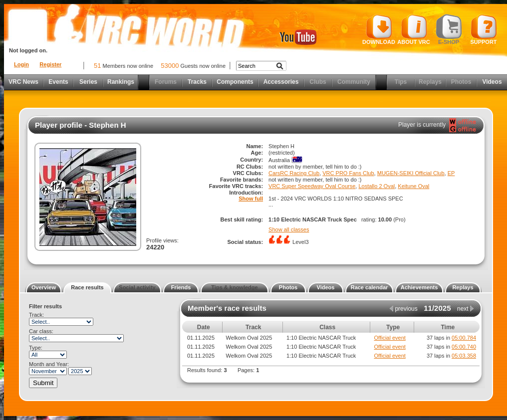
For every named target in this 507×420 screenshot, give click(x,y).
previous (403, 309)
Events (58, 82)
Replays (430, 82)
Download (379, 29)
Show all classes (289, 229)
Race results (87, 287)
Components (235, 82)
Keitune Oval (413, 186)
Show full (251, 199)
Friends (181, 287)
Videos (492, 82)
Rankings (121, 82)
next (466, 309)
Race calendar (370, 287)
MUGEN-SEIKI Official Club (411, 173)
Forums (166, 82)
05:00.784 (464, 338)
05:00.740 (464, 347)
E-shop (449, 29)
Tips (401, 82)
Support (484, 29)
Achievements (419, 287)
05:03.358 (464, 356)
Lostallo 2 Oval (377, 186)
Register (50, 64)
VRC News (23, 82)
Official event (389, 338)
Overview (44, 287)
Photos (461, 82)
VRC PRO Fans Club (348, 173)
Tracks (197, 82)
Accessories (281, 82)
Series (88, 82)
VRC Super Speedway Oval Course (312, 186)
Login (21, 64)
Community (354, 82)
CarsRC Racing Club (294, 173)
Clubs (318, 82)
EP (451, 173)
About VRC (413, 29)
